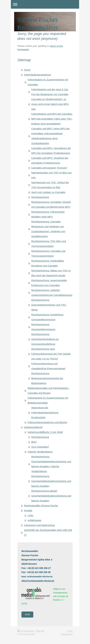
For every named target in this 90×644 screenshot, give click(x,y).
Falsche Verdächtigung (40, 452)
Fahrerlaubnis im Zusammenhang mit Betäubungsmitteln (48, 400)
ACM (27, 614)
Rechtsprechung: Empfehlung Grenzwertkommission (47, 317)
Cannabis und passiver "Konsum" (49, 168)
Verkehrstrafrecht (33, 427)
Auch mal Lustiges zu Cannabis (48, 192)
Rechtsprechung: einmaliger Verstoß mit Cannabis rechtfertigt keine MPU (51, 204)
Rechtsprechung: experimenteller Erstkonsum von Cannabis (49, 283)
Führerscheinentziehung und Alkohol (47, 422)
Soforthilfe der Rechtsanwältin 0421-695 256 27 (48, 532)
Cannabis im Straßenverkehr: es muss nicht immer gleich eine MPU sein (50, 104)
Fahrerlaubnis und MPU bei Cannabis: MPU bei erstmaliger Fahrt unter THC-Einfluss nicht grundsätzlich (52, 119)
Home (27, 70)
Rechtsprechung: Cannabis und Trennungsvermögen (48, 253)
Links (30, 515)
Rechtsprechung (40, 197)
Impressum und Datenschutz (40, 525)
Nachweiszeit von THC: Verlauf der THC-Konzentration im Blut (50, 185)
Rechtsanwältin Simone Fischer (41, 506)
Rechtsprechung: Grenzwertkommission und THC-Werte (49, 305)
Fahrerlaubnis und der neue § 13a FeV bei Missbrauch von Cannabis (50, 92)
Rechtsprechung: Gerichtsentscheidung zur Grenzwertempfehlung (45, 339)
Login (70, 631)
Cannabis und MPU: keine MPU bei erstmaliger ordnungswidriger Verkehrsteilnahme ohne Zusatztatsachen (51, 136)
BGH (34, 442)
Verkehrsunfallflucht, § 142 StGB (45, 432)
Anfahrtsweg (34, 520)
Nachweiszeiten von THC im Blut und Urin (51, 175)
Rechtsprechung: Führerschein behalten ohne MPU (48, 214)
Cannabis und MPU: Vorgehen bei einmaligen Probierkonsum (50, 160)
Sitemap (40, 631)
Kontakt (28, 510)
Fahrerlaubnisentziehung (37, 75)
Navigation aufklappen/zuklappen (45, 4)
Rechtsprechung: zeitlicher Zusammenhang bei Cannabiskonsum (52, 293)
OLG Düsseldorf (40, 447)
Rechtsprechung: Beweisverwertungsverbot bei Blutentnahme (47, 378)
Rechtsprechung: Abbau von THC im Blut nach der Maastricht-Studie (51, 273)
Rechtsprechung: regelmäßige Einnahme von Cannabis (48, 263)
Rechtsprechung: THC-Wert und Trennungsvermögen (49, 244)
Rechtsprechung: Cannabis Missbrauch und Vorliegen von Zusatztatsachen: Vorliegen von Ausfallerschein (48, 229)
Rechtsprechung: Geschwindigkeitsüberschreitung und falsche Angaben (51, 481)
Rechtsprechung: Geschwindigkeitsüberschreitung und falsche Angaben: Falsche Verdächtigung (51, 464)
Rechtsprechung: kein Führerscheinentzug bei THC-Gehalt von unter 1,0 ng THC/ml (51, 354)
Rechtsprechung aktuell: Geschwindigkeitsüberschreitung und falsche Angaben (51, 496)
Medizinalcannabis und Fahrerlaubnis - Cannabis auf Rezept (49, 390)
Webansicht (67, 634)
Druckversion (26, 631)
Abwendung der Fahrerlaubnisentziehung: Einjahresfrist (45, 412)
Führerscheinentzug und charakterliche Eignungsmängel (48, 366)
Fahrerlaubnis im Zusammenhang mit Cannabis (48, 82)
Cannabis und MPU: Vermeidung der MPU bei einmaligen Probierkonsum (51, 151)
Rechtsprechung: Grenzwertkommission (43, 327)
